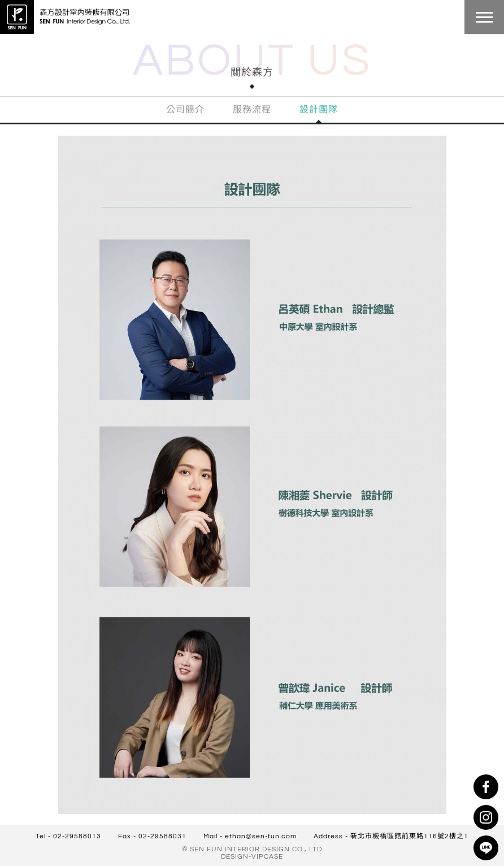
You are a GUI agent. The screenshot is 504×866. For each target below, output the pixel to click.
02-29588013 (77, 836)
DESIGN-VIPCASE (252, 857)
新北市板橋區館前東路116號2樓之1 (409, 836)
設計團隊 (319, 110)
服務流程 (252, 110)
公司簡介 (185, 110)
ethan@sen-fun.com (261, 836)
